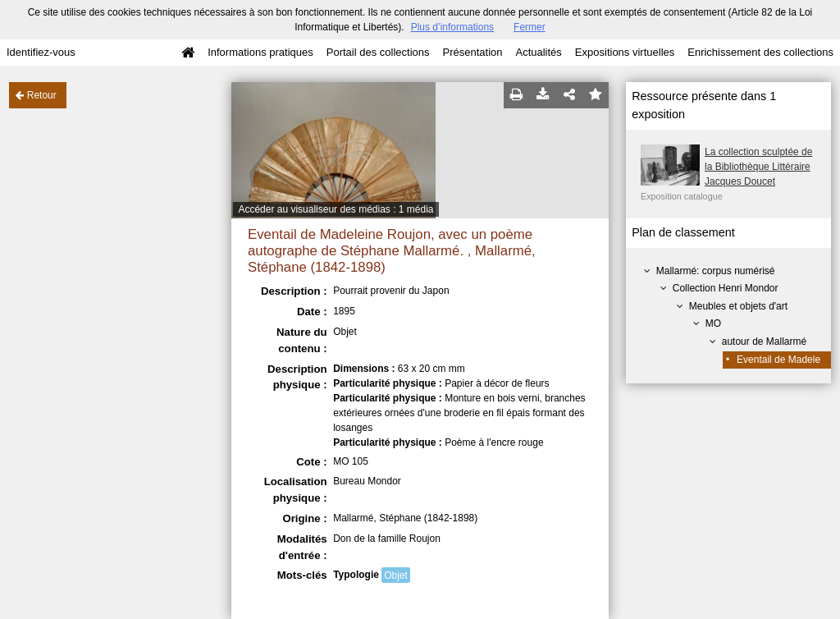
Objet (396, 575)
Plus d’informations (452, 27)
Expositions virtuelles (625, 52)
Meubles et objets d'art (738, 306)
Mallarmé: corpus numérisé (716, 271)
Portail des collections (378, 52)
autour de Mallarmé (764, 342)
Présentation (472, 52)
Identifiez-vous (41, 52)
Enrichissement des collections (760, 52)
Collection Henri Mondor (726, 288)
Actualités (538, 52)
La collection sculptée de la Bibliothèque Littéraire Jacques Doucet (758, 167)
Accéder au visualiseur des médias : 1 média (336, 209)
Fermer (530, 27)
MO (713, 323)
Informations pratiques (260, 52)
